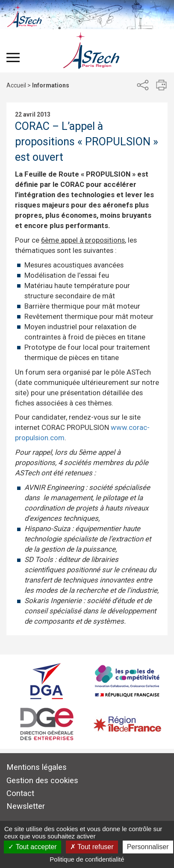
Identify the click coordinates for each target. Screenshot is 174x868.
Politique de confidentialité (87, 859)
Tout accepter (32, 847)
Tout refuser (92, 847)
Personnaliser (148, 847)
